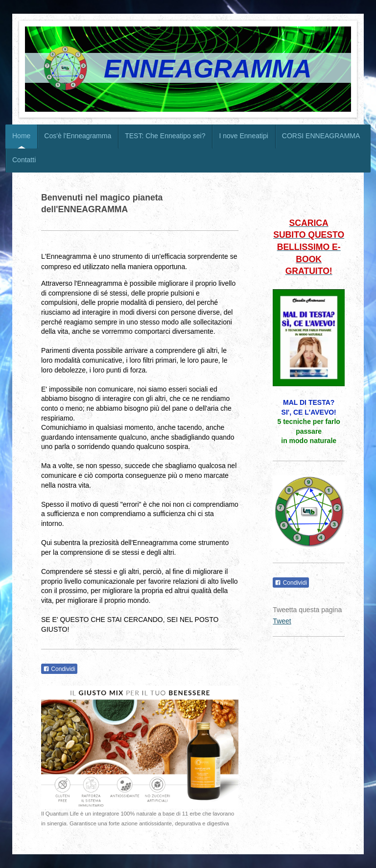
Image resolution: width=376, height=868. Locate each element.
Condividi (59, 669)
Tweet (282, 621)
